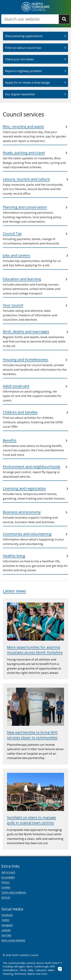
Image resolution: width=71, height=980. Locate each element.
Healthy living (14, 556)
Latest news (14, 591)
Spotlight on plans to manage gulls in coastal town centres (31, 820)
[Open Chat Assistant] (60, 969)
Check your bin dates (19, 59)
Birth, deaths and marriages (26, 332)
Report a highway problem (23, 71)
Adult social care (16, 386)
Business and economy (22, 512)
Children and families (20, 412)
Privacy (5, 882)
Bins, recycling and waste (23, 126)
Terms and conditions (14, 892)
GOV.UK (6, 897)
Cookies (6, 887)
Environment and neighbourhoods (32, 467)
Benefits (10, 440)
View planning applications (24, 36)
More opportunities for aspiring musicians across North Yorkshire (35, 650)
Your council (13, 305)
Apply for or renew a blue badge (27, 82)
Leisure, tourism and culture (26, 179)
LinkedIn (6, 930)
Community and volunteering (27, 534)
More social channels (13, 940)
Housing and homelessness (26, 360)
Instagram (7, 925)
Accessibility (8, 877)
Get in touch (8, 872)
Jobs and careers (16, 255)
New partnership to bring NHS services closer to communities (32, 735)
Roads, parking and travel (24, 153)
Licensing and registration (24, 488)
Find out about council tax (23, 48)
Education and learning (22, 279)
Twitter (5, 920)
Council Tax (12, 234)
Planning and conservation (25, 207)
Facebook (7, 915)
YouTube (6, 935)
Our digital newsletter (20, 94)
